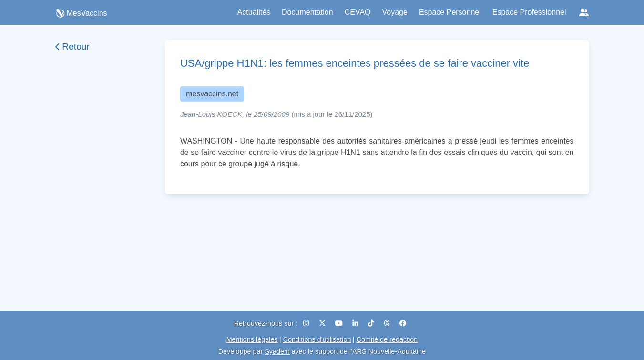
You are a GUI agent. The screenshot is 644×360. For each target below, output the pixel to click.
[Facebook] (403, 323)
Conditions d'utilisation (317, 339)
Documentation (307, 12)
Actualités (254, 12)
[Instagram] (307, 323)
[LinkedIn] (356, 323)
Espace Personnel (450, 12)
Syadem (277, 351)
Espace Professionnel (529, 12)
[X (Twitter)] (323, 323)
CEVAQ (358, 12)
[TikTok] (372, 323)
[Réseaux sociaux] (584, 12)
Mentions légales (252, 339)
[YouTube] (340, 323)
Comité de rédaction (387, 339)
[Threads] (388, 323)
